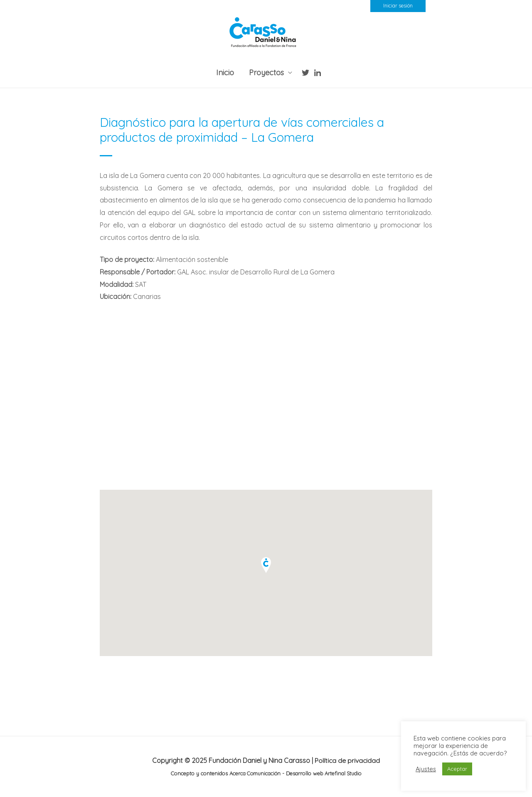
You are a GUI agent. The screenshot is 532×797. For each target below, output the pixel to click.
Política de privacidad (347, 760)
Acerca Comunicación (254, 773)
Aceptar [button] (457, 769)
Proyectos (266, 73)
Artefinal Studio (343, 773)
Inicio (225, 73)
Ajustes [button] (426, 769)
